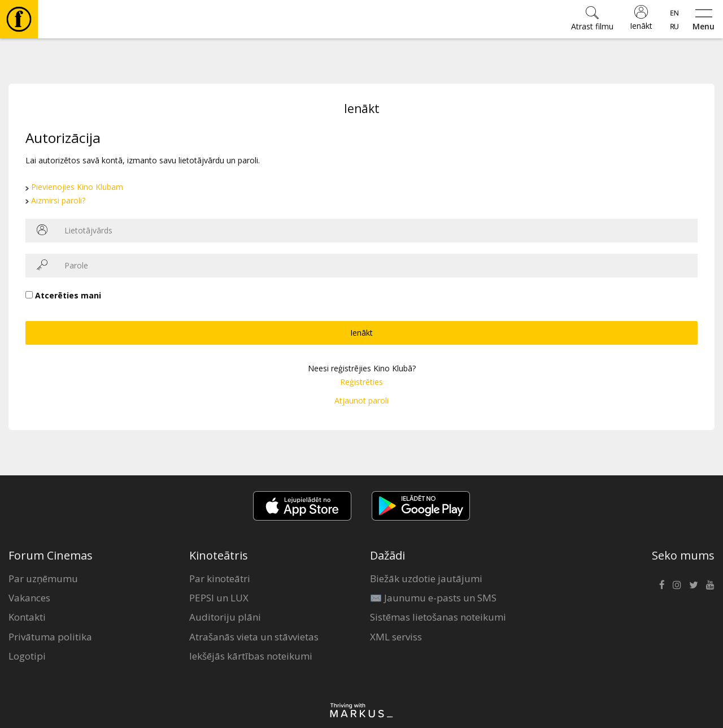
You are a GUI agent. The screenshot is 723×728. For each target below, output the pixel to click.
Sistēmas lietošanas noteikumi (438, 617)
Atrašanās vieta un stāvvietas (254, 637)
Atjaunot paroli (361, 400)
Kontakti (27, 617)
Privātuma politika (50, 637)
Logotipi (27, 656)
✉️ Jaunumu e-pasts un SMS (433, 598)
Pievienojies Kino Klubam (77, 187)
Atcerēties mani (68, 295)
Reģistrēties (361, 382)
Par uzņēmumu (43, 578)
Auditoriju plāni (225, 617)
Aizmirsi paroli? (58, 200)
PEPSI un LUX (219, 598)
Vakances (29, 598)
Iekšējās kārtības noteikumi (251, 656)
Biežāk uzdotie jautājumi (426, 578)
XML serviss (396, 637)
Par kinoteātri (220, 578)
